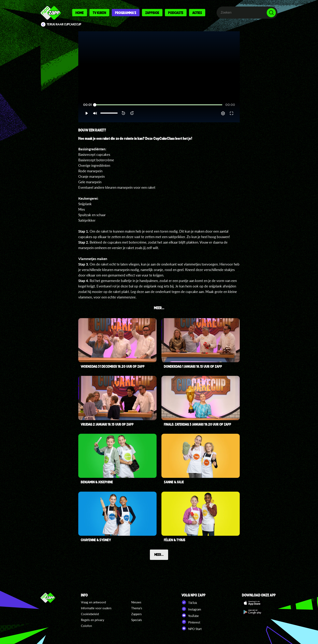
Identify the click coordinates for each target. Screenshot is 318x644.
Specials (137, 620)
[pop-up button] (223, 113)
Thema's (137, 608)
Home (80, 13)
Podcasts (176, 13)
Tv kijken (99, 13)
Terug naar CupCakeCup (64, 24)
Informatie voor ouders (96, 608)
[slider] (158, 105)
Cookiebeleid (90, 614)
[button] (86, 113)
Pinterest (191, 622)
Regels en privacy (93, 620)
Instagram (191, 609)
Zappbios (152, 13)
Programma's (126, 13)
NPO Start (192, 628)
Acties (197, 13)
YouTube (190, 615)
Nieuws (136, 602)
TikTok (189, 602)
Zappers (136, 614)
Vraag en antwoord (93, 602)
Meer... (159, 554)
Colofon (86, 626)
